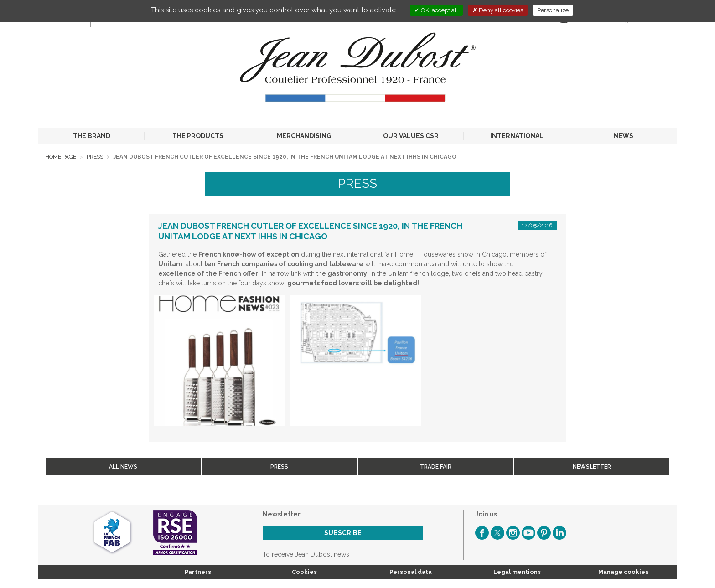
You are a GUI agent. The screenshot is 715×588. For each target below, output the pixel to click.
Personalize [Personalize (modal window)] (553, 10)
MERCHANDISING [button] (304, 136)
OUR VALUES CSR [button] (411, 136)
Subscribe (343, 533)
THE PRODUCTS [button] (198, 136)
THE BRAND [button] (92, 136)
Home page (61, 157)
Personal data (411, 572)
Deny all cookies (498, 10)
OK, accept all (436, 10)
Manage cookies (623, 572)
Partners (198, 572)
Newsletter (592, 467)
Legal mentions (517, 572)
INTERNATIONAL (517, 136)
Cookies (304, 572)
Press (95, 157)
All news (123, 467)
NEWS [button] (623, 136)
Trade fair (436, 467)
